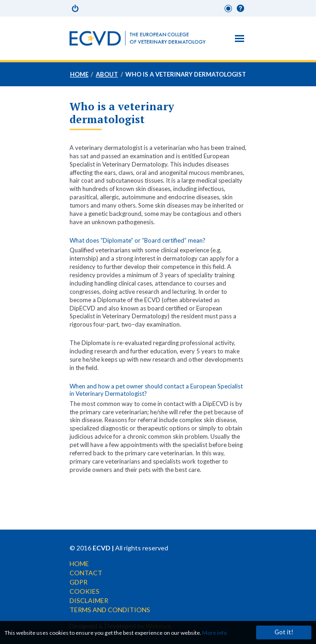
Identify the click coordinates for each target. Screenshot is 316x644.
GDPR (79, 582)
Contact (86, 573)
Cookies (85, 591)
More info (214, 633)
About (107, 74)
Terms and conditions (110, 610)
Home (79, 74)
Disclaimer (89, 600)
